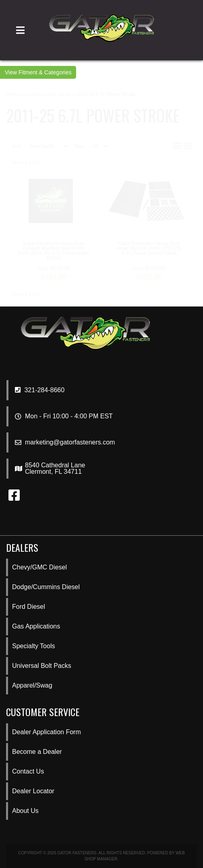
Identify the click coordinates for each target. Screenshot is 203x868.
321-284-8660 (40, 390)
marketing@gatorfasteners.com (70, 442)
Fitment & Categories (45, 72)
